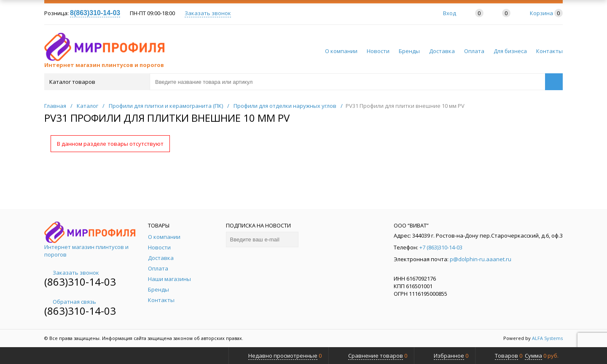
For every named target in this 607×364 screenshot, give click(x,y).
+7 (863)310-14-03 (441, 247)
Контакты (549, 51)
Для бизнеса (510, 51)
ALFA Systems (547, 338)
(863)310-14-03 (80, 282)
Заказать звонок (208, 13)
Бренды (409, 51)
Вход (450, 13)
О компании (341, 51)
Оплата (474, 51)
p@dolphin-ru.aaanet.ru (481, 259)
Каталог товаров (96, 82)
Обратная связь (70, 302)
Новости (378, 51)
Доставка (442, 51)
